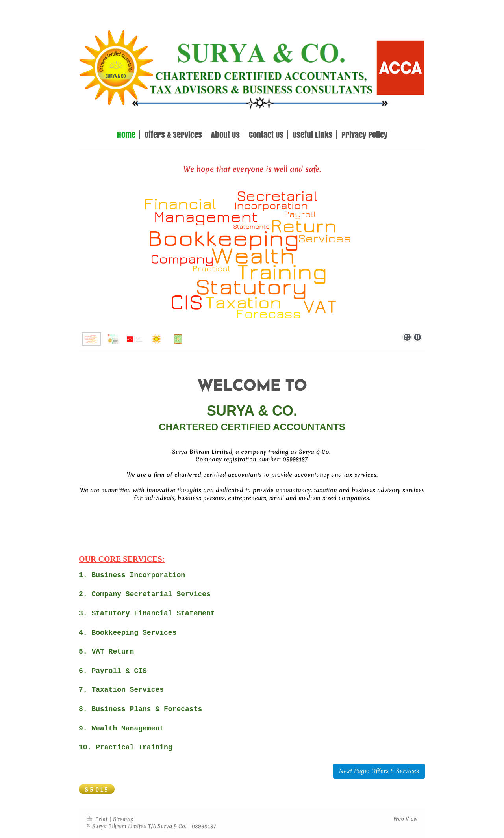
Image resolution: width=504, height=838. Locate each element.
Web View (405, 819)
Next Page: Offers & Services (379, 771)
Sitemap (123, 819)
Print (98, 819)
